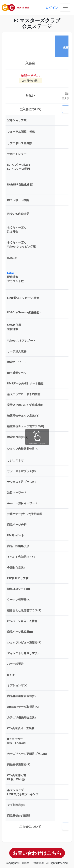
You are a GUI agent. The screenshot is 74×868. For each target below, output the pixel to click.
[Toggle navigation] (65, 8)
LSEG (10, 273)
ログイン (52, 8)
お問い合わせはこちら (37, 853)
